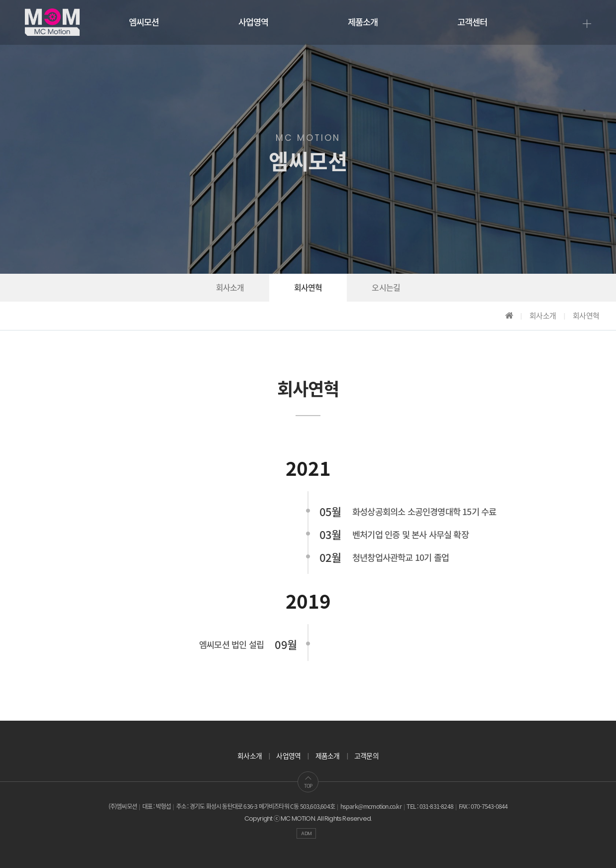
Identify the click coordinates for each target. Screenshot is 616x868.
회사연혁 (308, 288)
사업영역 (254, 22)
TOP (308, 782)
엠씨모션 (144, 22)
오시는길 (386, 288)
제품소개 (363, 22)
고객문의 (366, 756)
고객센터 (472, 22)
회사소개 (230, 288)
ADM (306, 833)
